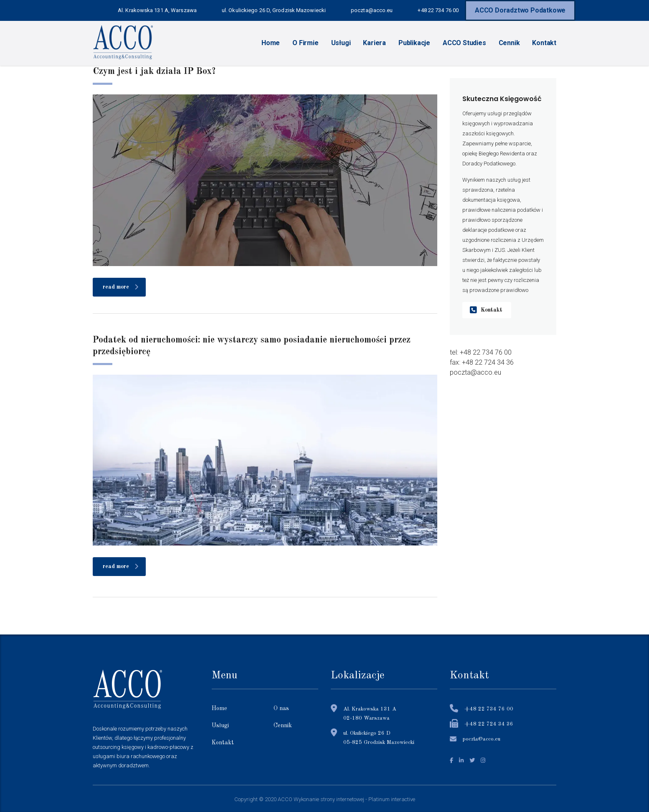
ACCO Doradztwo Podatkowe (520, 10)
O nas (281, 708)
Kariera (374, 43)
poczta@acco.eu (482, 739)
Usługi (341, 43)
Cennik (509, 43)
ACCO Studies (464, 43)
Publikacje (414, 43)
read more (120, 287)
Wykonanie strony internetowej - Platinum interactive (354, 799)
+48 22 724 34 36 (489, 724)
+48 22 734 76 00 (489, 709)
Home (271, 43)
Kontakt (544, 43)
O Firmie (305, 43)
